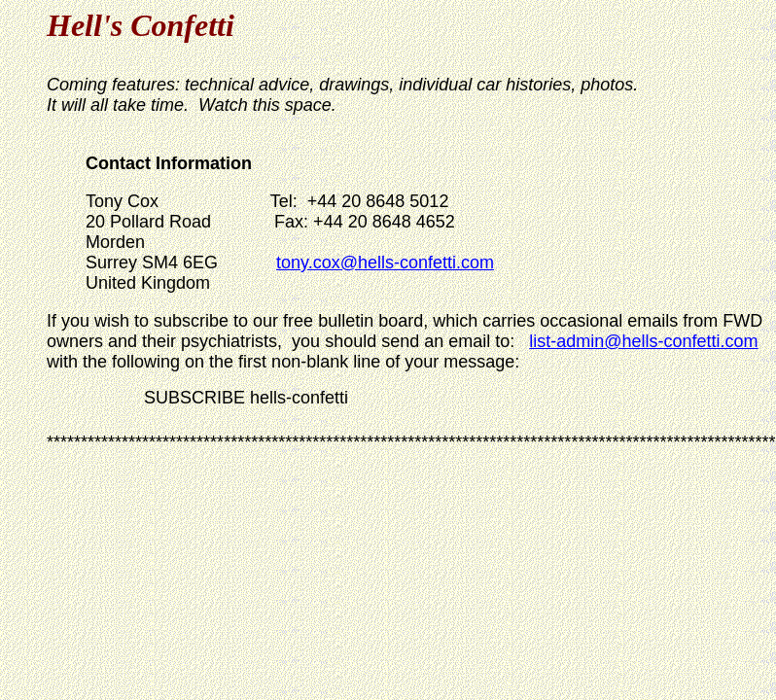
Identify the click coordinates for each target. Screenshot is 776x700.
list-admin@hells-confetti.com (643, 341)
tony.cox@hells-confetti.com (385, 262)
